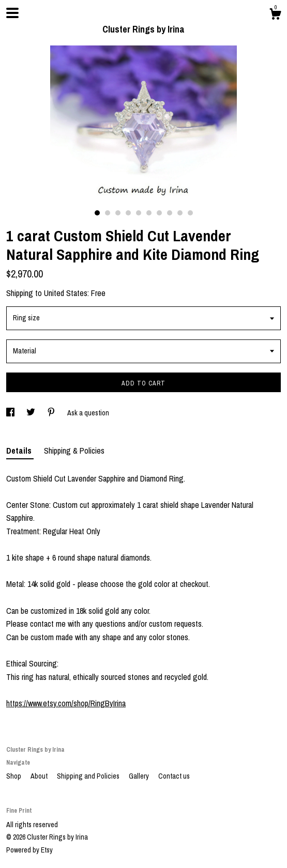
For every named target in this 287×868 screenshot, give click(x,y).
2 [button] (108, 213)
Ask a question (88, 413)
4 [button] (128, 213)
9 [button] (180, 213)
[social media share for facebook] (11, 413)
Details (20, 451)
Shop (14, 776)
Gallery (140, 776)
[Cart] (275, 16)
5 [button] (139, 213)
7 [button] (159, 213)
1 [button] (97, 213)
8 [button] (170, 213)
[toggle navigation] (12, 13)
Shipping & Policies (74, 451)
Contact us (174, 776)
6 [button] (149, 213)
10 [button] (190, 213)
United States (66, 293)
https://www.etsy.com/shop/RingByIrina (66, 703)
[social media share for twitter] (32, 413)
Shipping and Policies (89, 776)
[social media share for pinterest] (52, 413)
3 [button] (118, 213)
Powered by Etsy (29, 850)
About (40, 776)
